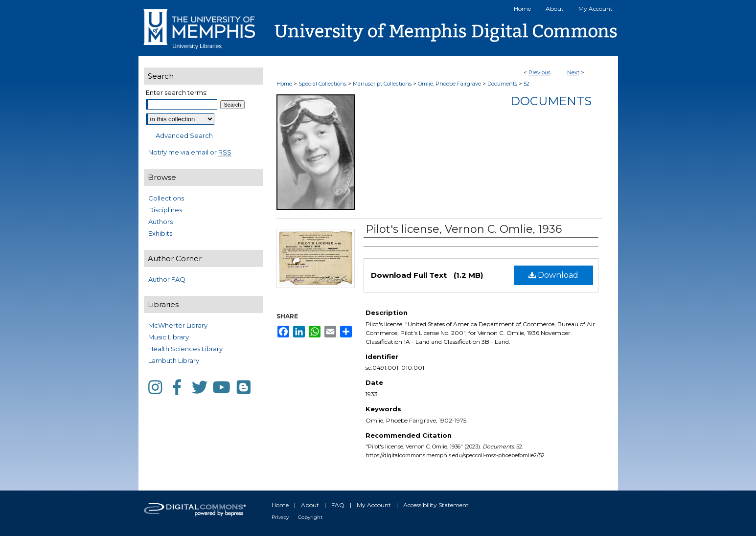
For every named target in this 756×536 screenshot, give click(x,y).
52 (527, 84)
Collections (166, 198)
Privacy (280, 517)
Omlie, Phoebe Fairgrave (449, 84)
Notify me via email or (190, 152)
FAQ (338, 505)
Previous (539, 72)
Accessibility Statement (436, 505)
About (310, 505)
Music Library (169, 337)
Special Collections (322, 84)
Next (573, 72)
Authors (160, 222)
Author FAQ (167, 279)
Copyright (310, 517)
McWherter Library (178, 325)
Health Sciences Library (185, 349)
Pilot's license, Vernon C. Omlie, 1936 (464, 229)
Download (553, 275)
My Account (374, 505)
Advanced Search (184, 135)
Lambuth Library (174, 360)
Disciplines (165, 210)
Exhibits (160, 233)
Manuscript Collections (382, 84)
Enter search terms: (177, 92)
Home (284, 84)
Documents (502, 84)
